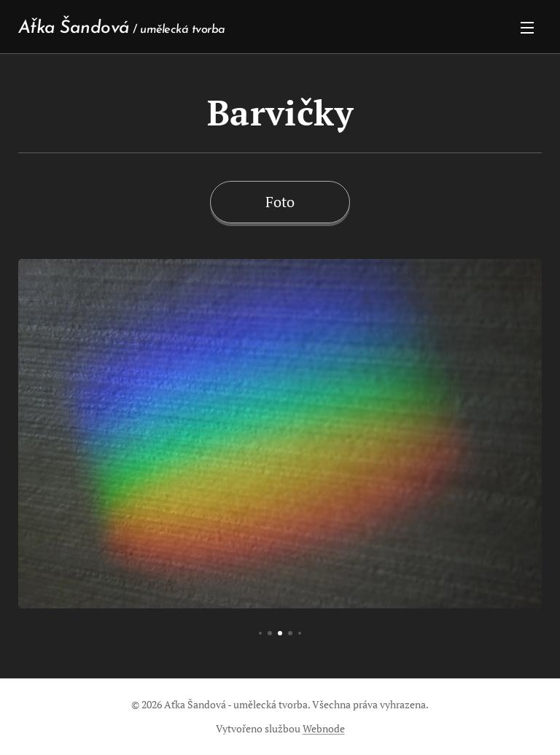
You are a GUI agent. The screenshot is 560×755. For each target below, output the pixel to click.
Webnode (324, 728)
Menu (527, 28)
